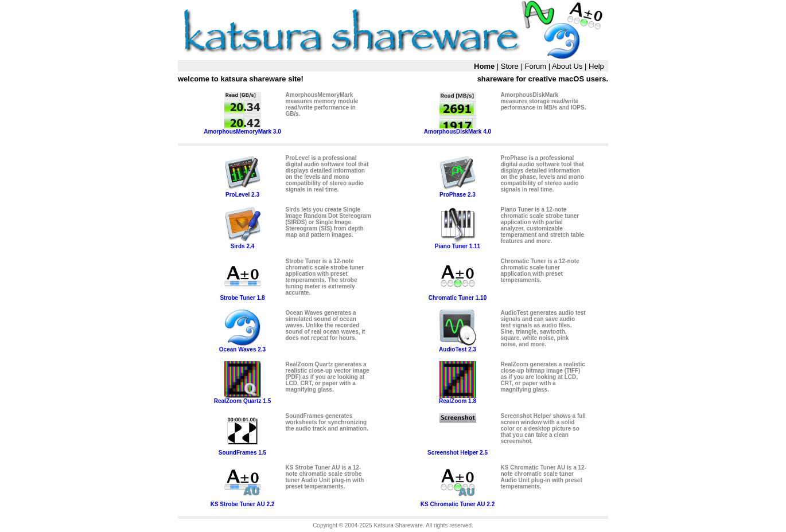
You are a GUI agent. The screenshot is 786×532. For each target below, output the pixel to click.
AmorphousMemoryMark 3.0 (242, 129)
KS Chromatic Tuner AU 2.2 (458, 502)
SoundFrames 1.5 (242, 450)
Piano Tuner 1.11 (458, 244)
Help (596, 66)
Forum (535, 66)
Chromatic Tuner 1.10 (458, 295)
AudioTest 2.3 (458, 347)
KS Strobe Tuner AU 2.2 (243, 502)
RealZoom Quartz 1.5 (242, 398)
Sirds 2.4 (243, 244)
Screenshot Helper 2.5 (458, 450)
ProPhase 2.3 (458, 192)
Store (510, 66)
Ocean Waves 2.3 (242, 347)
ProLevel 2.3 (243, 192)
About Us (567, 66)
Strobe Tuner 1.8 (242, 295)
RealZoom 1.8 (458, 398)
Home (484, 66)
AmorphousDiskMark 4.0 (458, 129)
